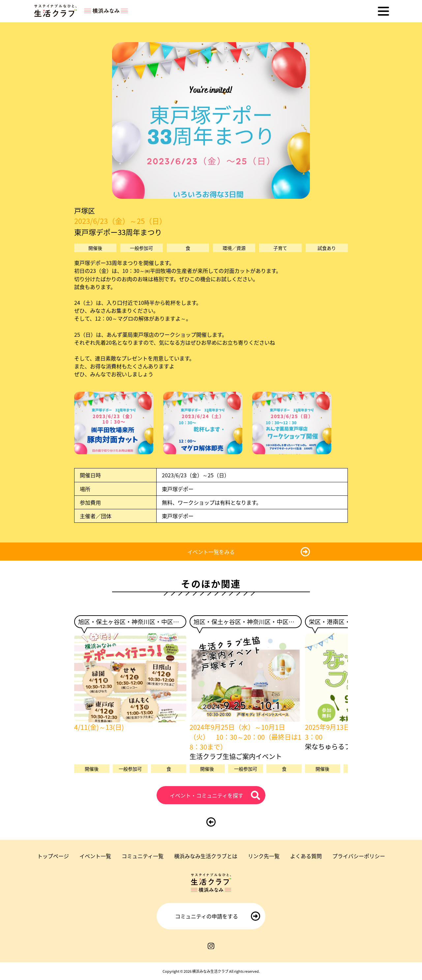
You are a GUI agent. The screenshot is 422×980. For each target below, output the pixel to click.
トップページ (53, 856)
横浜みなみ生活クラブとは (206, 856)
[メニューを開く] (383, 11)
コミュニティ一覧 (143, 856)
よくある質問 (306, 856)
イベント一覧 (95, 856)
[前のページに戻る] (211, 822)
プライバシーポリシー (359, 856)
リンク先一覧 (264, 856)
